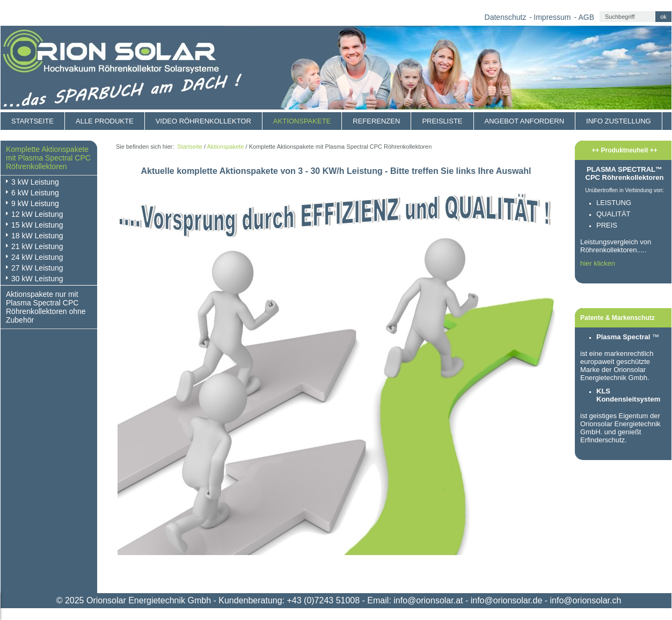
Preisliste (442, 121)
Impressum (552, 17)
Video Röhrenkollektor (203, 121)
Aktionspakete (302, 121)
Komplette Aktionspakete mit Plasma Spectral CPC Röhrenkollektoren (48, 158)
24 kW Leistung (37, 257)
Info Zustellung (619, 121)
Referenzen (376, 121)
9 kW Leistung (35, 203)
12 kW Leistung (37, 214)
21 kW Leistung (37, 246)
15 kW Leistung (37, 225)
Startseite (32, 121)
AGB (586, 17)
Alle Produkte (105, 121)
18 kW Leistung (37, 236)
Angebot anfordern (525, 121)
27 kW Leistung (37, 268)
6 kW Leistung (35, 193)
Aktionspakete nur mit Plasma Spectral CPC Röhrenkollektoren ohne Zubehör (46, 307)
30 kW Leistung (37, 279)
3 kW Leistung (35, 182)
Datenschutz (506, 17)
